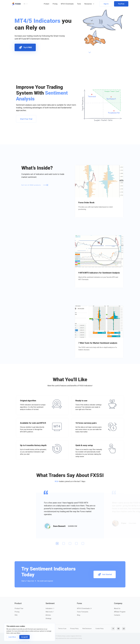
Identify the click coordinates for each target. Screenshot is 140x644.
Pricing (55, 4)
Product (46, 4)
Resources (88, 4)
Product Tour (19, 608)
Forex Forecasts (83, 612)
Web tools (50, 612)
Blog (79, 615)
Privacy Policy (74, 629)
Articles (48, 615)
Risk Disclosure (87, 629)
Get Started (105, 575)
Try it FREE (25, 48)
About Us (117, 608)
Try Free (121, 4)
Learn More (12, 637)
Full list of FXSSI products (35, 185)
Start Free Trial (26, 119)
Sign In (106, 4)
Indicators (50, 608)
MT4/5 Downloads (67, 4)
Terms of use (62, 629)
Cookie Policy (100, 629)
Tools (79, 4)
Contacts (117, 615)
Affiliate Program (120, 612)
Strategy (48, 618)
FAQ (16, 615)
